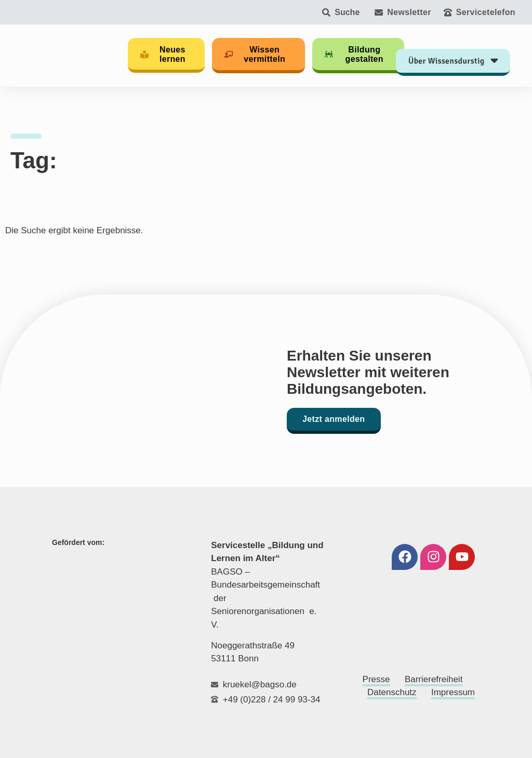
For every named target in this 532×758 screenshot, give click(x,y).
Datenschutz (392, 692)
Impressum (453, 692)
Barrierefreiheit (434, 679)
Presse (376, 679)
